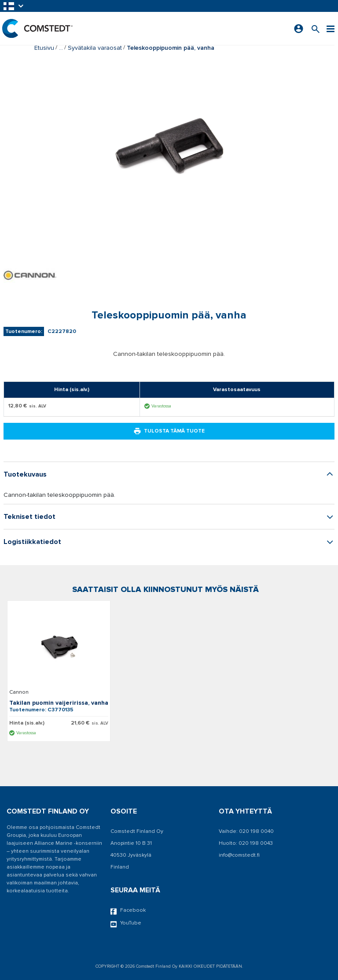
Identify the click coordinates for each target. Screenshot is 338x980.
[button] (14, 6)
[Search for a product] (316, 28)
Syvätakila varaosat (95, 48)
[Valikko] (331, 28)
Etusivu (44, 48)
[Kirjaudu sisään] (299, 29)
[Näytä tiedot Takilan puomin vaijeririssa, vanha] (59, 646)
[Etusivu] (37, 28)
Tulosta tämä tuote (169, 431)
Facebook (128, 911)
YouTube (126, 924)
